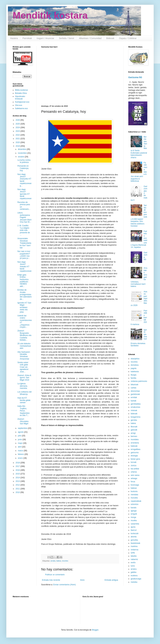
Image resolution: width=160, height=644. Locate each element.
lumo (133, 566)
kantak (133, 401)
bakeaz (134, 488)
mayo (21, 443)
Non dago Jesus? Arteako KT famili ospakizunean (24, 267)
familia (133, 378)
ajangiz (134, 511)
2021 (18, 139)
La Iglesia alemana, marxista (22, 386)
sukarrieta (135, 524)
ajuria (133, 527)
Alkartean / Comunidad (90, 38)
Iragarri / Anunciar (45, 38)
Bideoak (110, 38)
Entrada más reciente (51, 580)
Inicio (82, 580)
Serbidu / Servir (67, 38)
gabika (133, 572)
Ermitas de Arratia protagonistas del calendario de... (25, 295)
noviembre (23, 153)
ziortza (133, 466)
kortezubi (135, 533)
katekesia (135, 372)
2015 (18, 474)
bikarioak (134, 385)
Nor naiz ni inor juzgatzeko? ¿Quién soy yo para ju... (24, 255)
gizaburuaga (136, 579)
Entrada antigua (111, 580)
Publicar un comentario (55, 575)
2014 (18, 478)
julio (20, 436)
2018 (18, 463)
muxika (134, 520)
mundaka (135, 439)
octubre (21, 157)
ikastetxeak (135, 543)
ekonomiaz (135, 391)
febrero (21, 454)
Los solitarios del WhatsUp (24, 393)
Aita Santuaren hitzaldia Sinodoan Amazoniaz (24, 355)
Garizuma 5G (135, 77)
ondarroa (134, 550)
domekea (135, 365)
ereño (133, 563)
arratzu (134, 569)
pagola (134, 368)
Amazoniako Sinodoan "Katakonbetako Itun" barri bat (24, 243)
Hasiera (14, 38)
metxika (134, 582)
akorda (134, 537)
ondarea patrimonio (139, 381)
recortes (65, 561)
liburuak (134, 427)
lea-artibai (135, 469)
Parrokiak (27, 38)
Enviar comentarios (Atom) (64, 585)
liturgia (133, 375)
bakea (59, 561)
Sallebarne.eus (21, 108)
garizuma (135, 453)
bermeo (134, 436)
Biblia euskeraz (21, 90)
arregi (133, 433)
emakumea (135, 407)
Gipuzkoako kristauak (20, 97)
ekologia (134, 456)
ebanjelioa (135, 359)
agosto (21, 432)
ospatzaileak (136, 501)
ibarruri (134, 530)
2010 (18, 492)
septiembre (23, 428)
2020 (18, 142)
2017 (18, 466)
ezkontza (134, 504)
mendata (134, 495)
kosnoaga (135, 485)
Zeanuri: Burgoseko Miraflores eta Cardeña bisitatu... (24, 335)
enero (21, 458)
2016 (18, 470)
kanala (133, 508)
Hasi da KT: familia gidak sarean (24, 400)
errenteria (135, 443)
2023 (18, 131)
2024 (18, 127)
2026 (18, 120)
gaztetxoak (135, 394)
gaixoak (134, 430)
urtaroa (134, 472)
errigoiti (134, 514)
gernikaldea (136, 404)
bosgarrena (136, 417)
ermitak (134, 397)
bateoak (134, 446)
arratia (53, 561)
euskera (134, 576)
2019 (18, 146)
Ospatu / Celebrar (128, 38)
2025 (18, 124)
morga (133, 517)
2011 (18, 489)
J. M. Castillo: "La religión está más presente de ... (24, 230)
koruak (134, 462)
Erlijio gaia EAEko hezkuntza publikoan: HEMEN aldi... (23, 281)
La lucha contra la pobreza (24, 161)
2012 (18, 485)
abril (20, 447)
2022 (18, 135)
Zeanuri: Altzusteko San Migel (23, 421)
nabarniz (134, 559)
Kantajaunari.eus (22, 102)
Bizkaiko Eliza (21, 93)
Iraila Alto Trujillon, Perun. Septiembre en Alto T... (23, 411)
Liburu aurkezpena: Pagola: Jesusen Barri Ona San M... (24, 217)
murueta (134, 498)
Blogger (95, 630)
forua (133, 482)
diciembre (22, 149)
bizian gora (135, 459)
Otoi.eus (19, 105)
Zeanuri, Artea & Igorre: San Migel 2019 (24, 378)
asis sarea (135, 475)
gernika (134, 420)
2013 (18, 481)
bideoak (134, 414)
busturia (134, 491)
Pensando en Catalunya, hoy (23, 168)
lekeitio (134, 556)
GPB (133, 553)
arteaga (134, 478)
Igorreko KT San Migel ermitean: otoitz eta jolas (24, 307)
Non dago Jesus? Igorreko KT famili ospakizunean (24, 194)
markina (134, 546)
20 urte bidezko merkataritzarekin (24, 346)
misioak (134, 410)
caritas (133, 388)
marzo (21, 451)
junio (20, 439)
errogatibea (136, 449)
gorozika (134, 540)
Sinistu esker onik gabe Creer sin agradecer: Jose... (23, 367)
